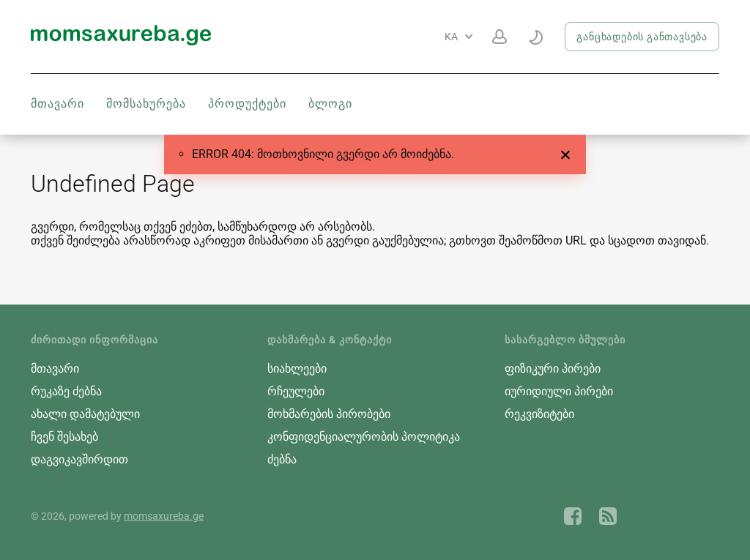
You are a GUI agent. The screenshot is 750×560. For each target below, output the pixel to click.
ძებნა (282, 459)
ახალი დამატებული (85, 414)
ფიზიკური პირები (553, 369)
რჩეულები (296, 391)
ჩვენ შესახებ (64, 437)
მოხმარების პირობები (329, 414)
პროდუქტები (247, 104)
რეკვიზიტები (539, 414)
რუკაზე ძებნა (66, 391)
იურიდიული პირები (559, 391)
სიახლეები (297, 369)
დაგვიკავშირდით (79, 459)
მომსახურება (146, 104)
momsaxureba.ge (164, 516)
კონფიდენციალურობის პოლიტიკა (364, 437)
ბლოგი (330, 104)
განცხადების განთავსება (642, 37)
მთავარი (57, 104)
